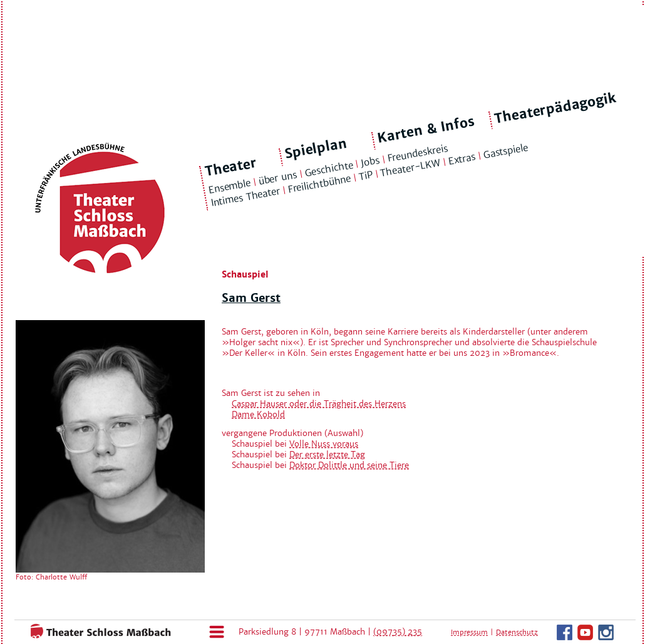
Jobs (370, 162)
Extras (462, 159)
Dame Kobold (258, 414)
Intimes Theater (245, 197)
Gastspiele (505, 151)
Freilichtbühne (319, 184)
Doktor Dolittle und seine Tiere (349, 465)
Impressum (469, 632)
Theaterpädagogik (555, 108)
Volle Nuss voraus (324, 444)
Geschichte (329, 169)
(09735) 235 (398, 632)
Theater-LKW (410, 168)
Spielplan (316, 149)
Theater (231, 167)
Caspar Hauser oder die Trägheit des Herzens (319, 404)
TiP (365, 176)
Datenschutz (517, 632)
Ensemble (229, 186)
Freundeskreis (418, 153)
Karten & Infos (426, 129)
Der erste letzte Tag (327, 454)
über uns (277, 178)
